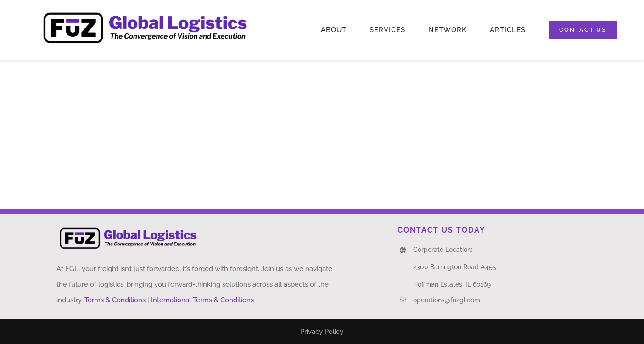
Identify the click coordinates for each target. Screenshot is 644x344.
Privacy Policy (322, 332)
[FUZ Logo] (145, 12)
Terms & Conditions (115, 300)
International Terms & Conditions (202, 300)
